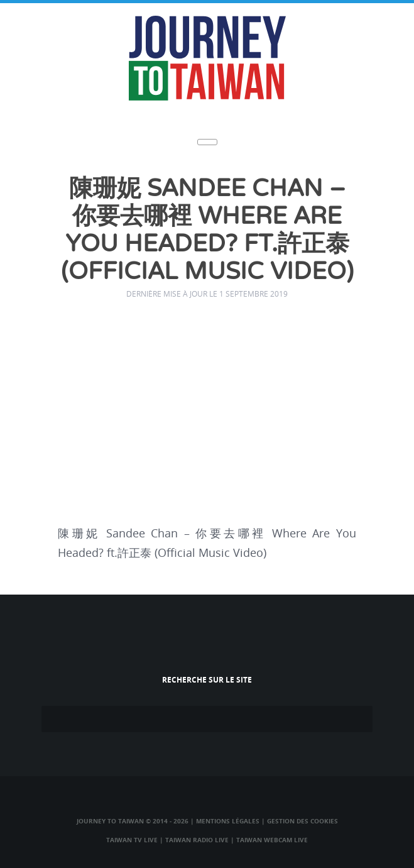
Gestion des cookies (302, 821)
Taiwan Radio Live (197, 840)
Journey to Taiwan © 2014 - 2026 (133, 821)
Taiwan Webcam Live (272, 840)
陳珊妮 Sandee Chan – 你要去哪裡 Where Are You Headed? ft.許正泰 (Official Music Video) (207, 230)
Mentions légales (228, 821)
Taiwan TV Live (132, 840)
